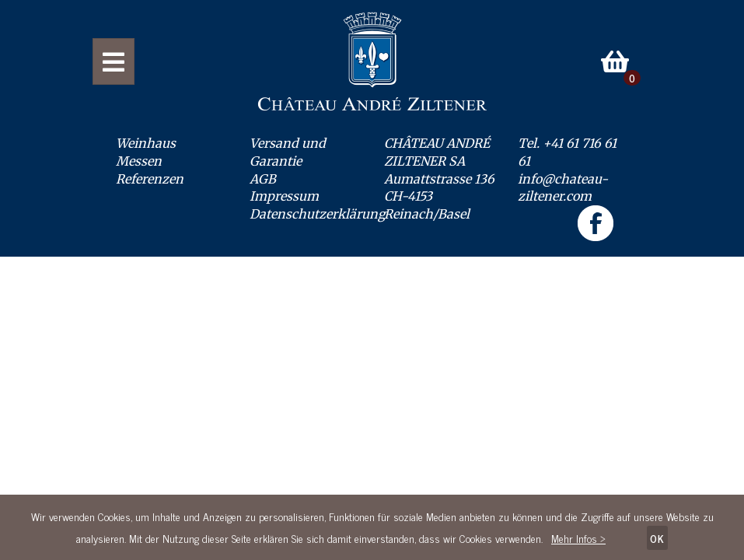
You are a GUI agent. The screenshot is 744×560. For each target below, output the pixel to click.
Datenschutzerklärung (318, 214)
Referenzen (150, 179)
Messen (139, 161)
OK (657, 538)
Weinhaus (146, 143)
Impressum (284, 196)
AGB (263, 179)
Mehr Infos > (578, 538)
